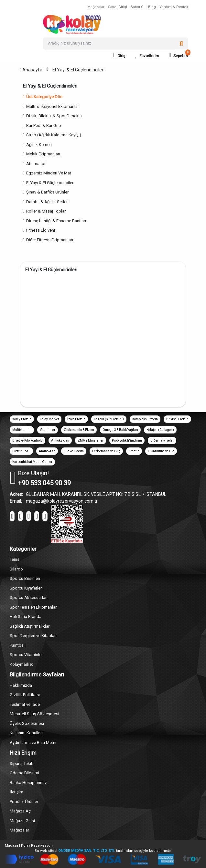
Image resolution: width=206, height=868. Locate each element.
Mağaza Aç (20, 811)
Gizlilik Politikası (25, 695)
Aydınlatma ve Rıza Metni (33, 743)
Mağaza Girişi (22, 821)
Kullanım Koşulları (26, 733)
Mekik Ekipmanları (43, 154)
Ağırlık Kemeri (39, 145)
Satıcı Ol (138, 7)
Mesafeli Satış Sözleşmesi (34, 714)
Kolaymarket (21, 664)
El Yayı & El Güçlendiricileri (78, 70)
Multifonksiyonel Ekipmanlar (53, 106)
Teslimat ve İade (25, 704)
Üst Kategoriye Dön (43, 97)
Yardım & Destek (174, 7)
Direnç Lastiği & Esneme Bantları (56, 221)
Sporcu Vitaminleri (27, 655)
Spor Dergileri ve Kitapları (33, 636)
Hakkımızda (21, 685)
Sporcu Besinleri (25, 578)
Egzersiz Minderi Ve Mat (49, 173)
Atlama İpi (36, 164)
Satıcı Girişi (118, 7)
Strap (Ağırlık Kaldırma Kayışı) (54, 135)
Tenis (15, 559)
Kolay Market (49, 419)
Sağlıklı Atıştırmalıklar (30, 626)
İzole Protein (76, 419)
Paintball (18, 645)
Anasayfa (31, 70)
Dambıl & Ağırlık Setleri (47, 202)
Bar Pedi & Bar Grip (44, 125)
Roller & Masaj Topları (46, 211)
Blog (152, 7)
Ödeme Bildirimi (24, 773)
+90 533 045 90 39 (44, 483)
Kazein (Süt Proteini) (109, 419)
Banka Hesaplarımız (28, 783)
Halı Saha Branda (26, 617)
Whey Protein (22, 419)
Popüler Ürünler (24, 802)
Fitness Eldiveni (41, 230)
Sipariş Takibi (22, 763)
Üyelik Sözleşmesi (27, 723)
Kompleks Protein (145, 419)
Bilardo (16, 569)
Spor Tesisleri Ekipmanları (34, 607)
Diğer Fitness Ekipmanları (50, 240)
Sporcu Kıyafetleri (26, 588)
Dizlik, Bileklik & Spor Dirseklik (54, 116)
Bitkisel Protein (177, 419)
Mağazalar (96, 7)
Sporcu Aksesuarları (29, 597)
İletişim (16, 792)
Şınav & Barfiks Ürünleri (48, 192)
